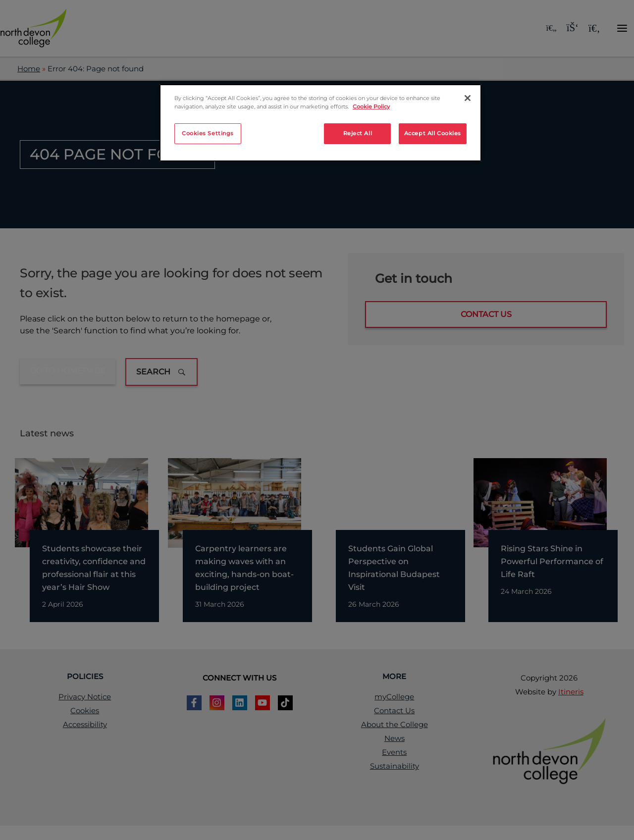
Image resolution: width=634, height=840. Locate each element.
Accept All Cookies (433, 133)
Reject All (358, 133)
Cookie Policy (371, 106)
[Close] (468, 98)
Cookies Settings (208, 133)
